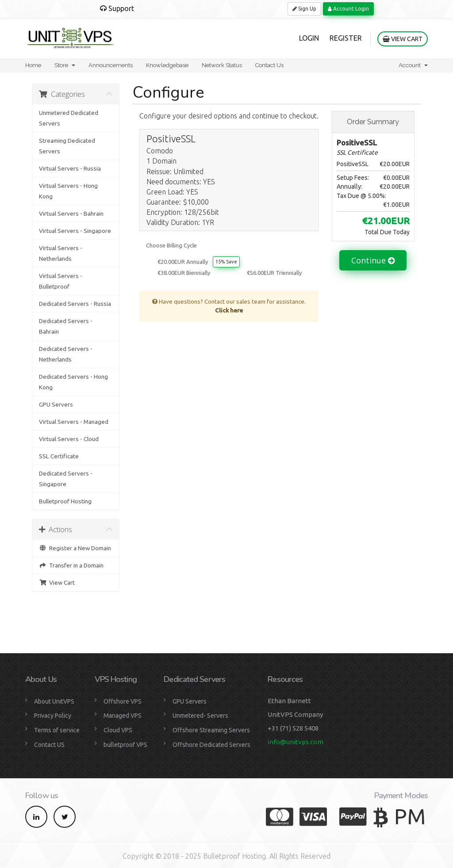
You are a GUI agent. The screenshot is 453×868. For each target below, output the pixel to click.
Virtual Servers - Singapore (75, 231)
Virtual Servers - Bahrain (71, 213)
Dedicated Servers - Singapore (66, 479)
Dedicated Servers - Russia (75, 304)
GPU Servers (56, 404)
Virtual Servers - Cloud (69, 439)
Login (309, 38)
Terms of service (57, 730)
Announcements (111, 65)
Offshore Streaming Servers (211, 730)
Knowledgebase (167, 65)
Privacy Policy (53, 716)
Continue (373, 260)
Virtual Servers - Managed (74, 422)
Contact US (49, 745)
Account (413, 65)
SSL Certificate (59, 456)
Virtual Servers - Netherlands (61, 253)
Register (346, 38)
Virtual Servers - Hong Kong (68, 191)
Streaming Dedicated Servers (67, 146)
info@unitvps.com (296, 742)
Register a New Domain (75, 548)
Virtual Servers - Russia (70, 168)
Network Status (222, 65)
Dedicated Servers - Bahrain (66, 326)
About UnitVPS (54, 701)
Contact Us (269, 65)
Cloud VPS (118, 730)
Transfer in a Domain (71, 565)
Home (33, 65)
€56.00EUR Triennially (274, 273)
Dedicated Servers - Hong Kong (73, 382)
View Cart (403, 39)
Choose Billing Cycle (171, 245)
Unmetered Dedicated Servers (69, 118)
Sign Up (304, 9)
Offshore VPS (123, 701)
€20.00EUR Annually (183, 262)
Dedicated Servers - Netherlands (66, 354)
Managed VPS (123, 716)
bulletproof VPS (125, 745)
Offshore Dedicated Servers (211, 745)
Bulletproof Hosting (65, 501)
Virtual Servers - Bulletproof (61, 281)
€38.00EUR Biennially (184, 273)
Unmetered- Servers (200, 716)
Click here (229, 310)
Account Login (348, 9)
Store (65, 65)
